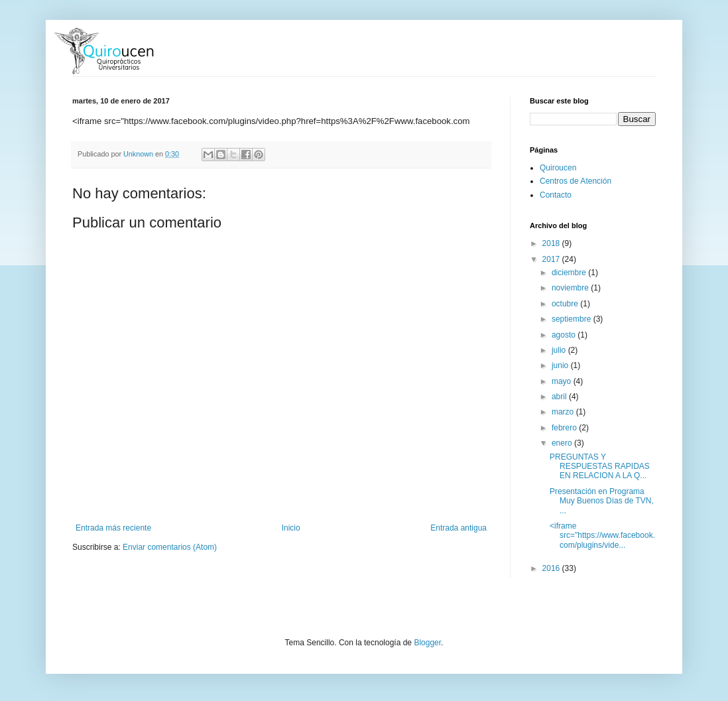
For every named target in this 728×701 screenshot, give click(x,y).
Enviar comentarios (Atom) (170, 547)
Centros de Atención (576, 181)
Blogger (427, 643)
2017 (552, 259)
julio (560, 350)
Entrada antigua (458, 528)
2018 (552, 243)
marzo (564, 412)
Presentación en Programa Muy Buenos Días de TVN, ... (602, 501)
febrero (565, 428)
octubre (566, 304)
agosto (565, 335)
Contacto (556, 195)
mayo (563, 381)
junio (561, 365)
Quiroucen (558, 168)
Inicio (291, 528)
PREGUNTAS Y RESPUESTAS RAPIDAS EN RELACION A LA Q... (600, 467)
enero (563, 443)
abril (560, 397)
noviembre (571, 288)
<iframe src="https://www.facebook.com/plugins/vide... (602, 536)
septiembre (573, 319)
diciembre (570, 273)
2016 (552, 568)
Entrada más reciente (113, 528)
